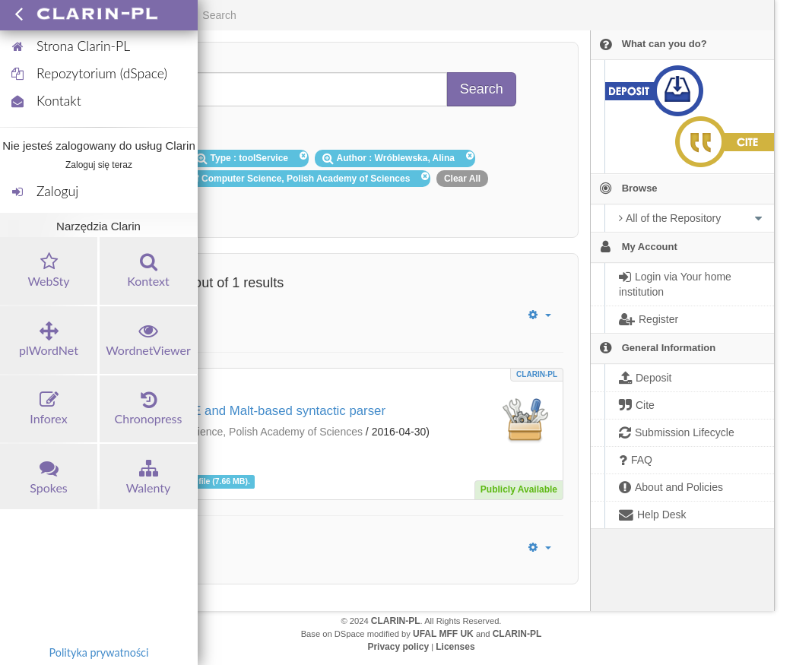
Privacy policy (398, 647)
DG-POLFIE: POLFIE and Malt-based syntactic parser (233, 411)
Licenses (455, 647)
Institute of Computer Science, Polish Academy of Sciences (223, 432)
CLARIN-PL (537, 374)
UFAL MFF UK (443, 634)
